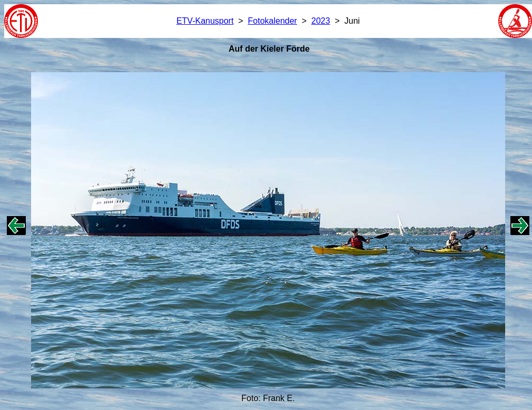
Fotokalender (273, 21)
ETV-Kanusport (205, 21)
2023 (321, 21)
